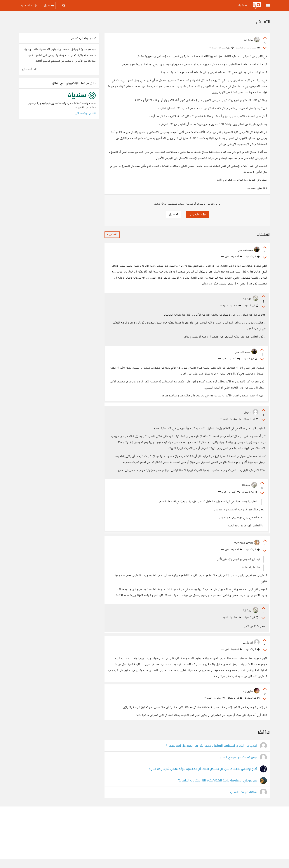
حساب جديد (197, 214)
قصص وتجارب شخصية (247, 48)
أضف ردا (237, 257)
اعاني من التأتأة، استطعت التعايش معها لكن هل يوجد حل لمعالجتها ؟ (212, 755)
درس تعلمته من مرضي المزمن (238, 767)
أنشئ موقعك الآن (86, 114)
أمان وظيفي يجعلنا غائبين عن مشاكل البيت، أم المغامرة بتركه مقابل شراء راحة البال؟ (203, 778)
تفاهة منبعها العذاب (244, 801)
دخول (174, 214)
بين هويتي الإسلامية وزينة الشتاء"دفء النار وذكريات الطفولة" (217, 790)
